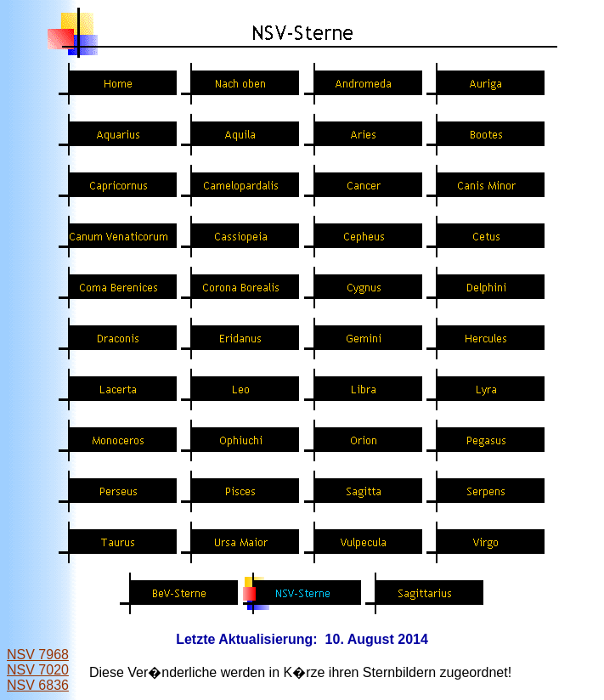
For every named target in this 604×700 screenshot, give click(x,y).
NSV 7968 (38, 655)
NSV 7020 (38, 670)
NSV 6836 (38, 685)
